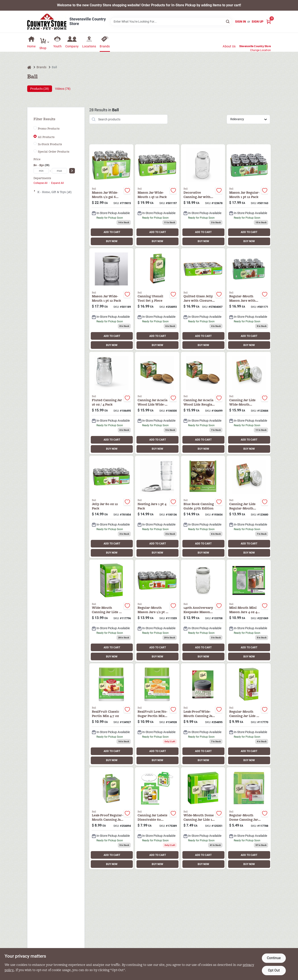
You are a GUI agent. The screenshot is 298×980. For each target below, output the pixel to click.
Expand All (57, 183)
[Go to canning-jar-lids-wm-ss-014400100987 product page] (249, 403)
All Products (46, 137)
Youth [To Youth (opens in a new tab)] (57, 46)
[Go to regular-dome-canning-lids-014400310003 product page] (249, 818)
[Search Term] (171, 22)
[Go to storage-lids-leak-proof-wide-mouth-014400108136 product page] (203, 715)
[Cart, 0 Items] (269, 22)
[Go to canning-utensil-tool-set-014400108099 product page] (157, 299)
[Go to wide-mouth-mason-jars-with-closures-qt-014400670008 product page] (157, 196)
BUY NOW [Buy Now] (112, 241)
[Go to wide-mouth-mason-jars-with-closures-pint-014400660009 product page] (111, 299)
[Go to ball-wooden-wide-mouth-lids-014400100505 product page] (157, 403)
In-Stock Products (50, 144)
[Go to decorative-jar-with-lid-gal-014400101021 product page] (203, 196)
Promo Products (49, 129)
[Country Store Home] (47, 22)
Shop (43, 48)
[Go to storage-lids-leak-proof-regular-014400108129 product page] (111, 818)
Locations (89, 46)
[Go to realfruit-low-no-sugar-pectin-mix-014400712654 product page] (157, 715)
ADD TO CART (112, 232)
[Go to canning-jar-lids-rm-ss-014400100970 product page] (249, 507)
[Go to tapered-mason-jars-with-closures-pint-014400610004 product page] (249, 196)
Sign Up (258, 22)
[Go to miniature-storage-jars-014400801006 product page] (249, 611)
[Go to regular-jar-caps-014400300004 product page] (249, 715)
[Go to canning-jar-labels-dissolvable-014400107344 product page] (157, 818)
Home (31, 46)
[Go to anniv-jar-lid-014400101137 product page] (203, 611)
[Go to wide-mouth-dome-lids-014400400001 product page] (111, 611)
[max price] (59, 171)
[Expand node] (35, 191)
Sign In (241, 22)
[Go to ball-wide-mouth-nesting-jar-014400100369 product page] (157, 507)
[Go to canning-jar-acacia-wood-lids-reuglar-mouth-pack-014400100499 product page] (203, 403)
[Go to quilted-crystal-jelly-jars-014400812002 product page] (111, 507)
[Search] (228, 21)
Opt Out (274, 970)
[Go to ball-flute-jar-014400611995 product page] (111, 403)
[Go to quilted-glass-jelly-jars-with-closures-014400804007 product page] (203, 299)
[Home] (29, 67)
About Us (229, 46)
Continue (274, 958)
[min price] (41, 171)
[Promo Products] (35, 128)
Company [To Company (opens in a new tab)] (72, 46)
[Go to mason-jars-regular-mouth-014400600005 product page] (157, 611)
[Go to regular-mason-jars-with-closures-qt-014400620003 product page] (249, 299)
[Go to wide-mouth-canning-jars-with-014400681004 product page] (111, 196)
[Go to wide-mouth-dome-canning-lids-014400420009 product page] (203, 818)
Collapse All (40, 183)
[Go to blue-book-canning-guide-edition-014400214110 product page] (203, 507)
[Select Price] (72, 171)
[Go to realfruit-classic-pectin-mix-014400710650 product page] (111, 715)
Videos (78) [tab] (63, 89)
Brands (105, 46)
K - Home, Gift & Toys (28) (55, 192)
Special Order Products (54, 152)
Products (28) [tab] (40, 89)
